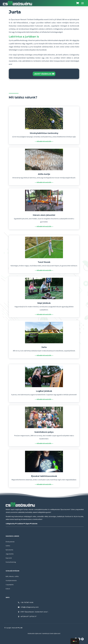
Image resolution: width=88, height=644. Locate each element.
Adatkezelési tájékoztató (35, 634)
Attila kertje (44, 174)
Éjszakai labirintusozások (44, 476)
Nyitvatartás (9, 550)
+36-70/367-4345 (27, 602)
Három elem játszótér (44, 215)
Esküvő (8, 589)
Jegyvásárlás (10, 554)
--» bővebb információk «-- (44, 141)
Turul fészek (44, 262)
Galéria (8, 546)
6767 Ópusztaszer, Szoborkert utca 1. (34, 612)
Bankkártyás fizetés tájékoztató (52, 634)
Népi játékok (44, 303)
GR (21, 628)
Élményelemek (10, 542)
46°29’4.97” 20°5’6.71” (29, 616)
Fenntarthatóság (11, 562)
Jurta (44, 347)
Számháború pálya (44, 432)
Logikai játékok (44, 391)
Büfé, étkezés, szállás (12, 576)
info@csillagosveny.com (30, 607)
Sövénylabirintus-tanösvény (44, 133)
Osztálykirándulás (11, 581)
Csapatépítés (10, 585)
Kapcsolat (9, 558)
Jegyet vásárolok (43, 74)
